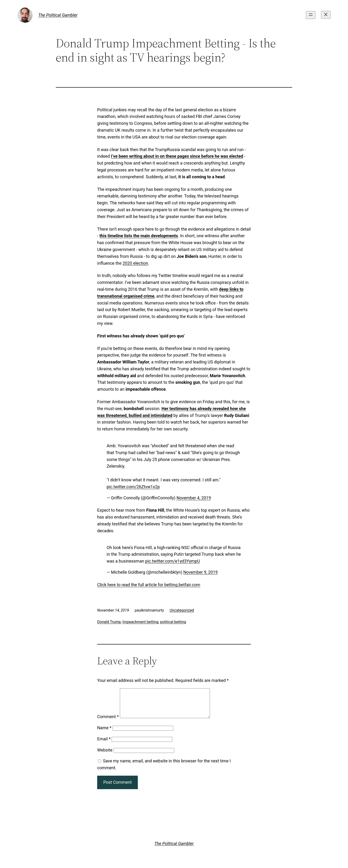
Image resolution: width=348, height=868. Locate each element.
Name (104, 733)
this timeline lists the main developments (139, 236)
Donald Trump (109, 622)
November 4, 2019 (194, 498)
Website (105, 756)
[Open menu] (311, 15)
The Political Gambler (58, 15)
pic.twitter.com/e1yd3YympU (172, 561)
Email (104, 745)
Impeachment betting (140, 622)
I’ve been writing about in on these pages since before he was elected (177, 156)
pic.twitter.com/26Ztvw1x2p (133, 487)
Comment (108, 722)
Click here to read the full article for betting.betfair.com (149, 585)
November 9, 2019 (200, 572)
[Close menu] (326, 15)
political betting (173, 622)
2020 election (135, 263)
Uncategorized (182, 610)
